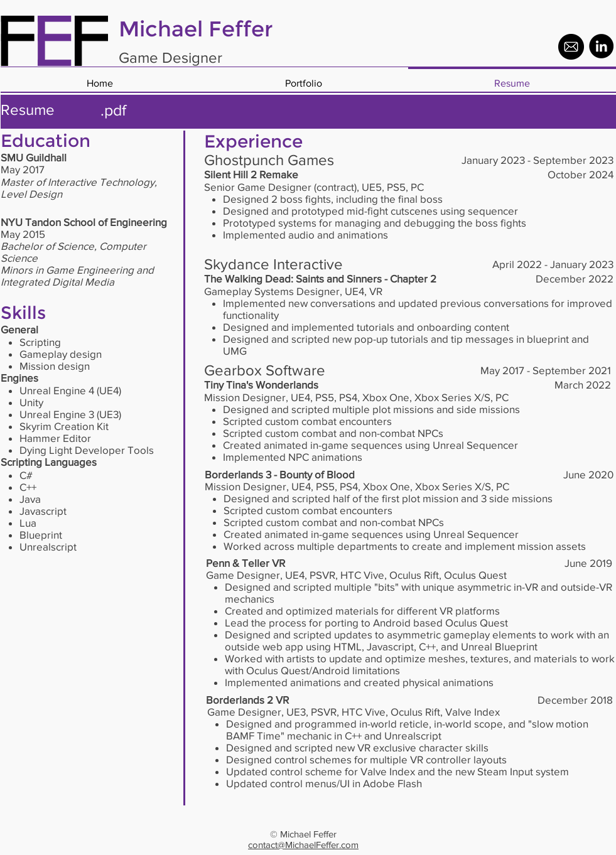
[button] (304, 78)
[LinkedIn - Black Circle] (601, 46)
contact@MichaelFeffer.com (303, 845)
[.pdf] (114, 110)
